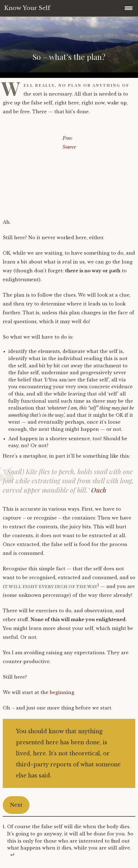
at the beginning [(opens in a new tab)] (54, 692)
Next (16, 805)
